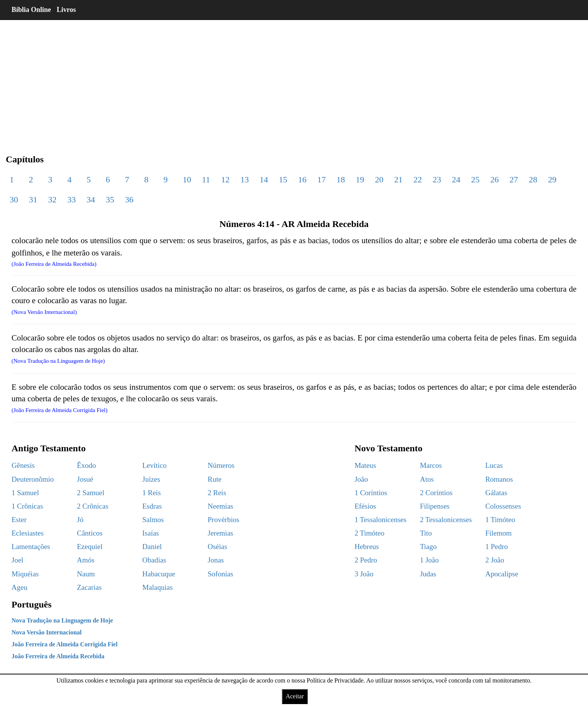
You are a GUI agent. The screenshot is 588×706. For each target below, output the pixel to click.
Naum (86, 574)
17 (321, 179)
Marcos (431, 465)
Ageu (19, 587)
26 (495, 179)
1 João (429, 560)
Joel (17, 560)
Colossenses (503, 506)
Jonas (216, 560)
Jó (80, 520)
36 (129, 199)
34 (91, 199)
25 (475, 179)
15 (283, 179)
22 (418, 179)
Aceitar (295, 696)
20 (379, 179)
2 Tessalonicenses (446, 520)
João (361, 479)
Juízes (151, 479)
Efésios (365, 506)
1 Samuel (25, 493)
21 (398, 179)
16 (302, 179)
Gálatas (496, 493)
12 (225, 179)
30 (14, 199)
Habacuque (159, 574)
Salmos (153, 520)
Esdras (152, 506)
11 (206, 179)
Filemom (499, 533)
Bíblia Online (31, 10)
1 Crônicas (27, 506)
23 (437, 179)
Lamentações (31, 547)
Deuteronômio (33, 479)
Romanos (499, 479)
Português (32, 604)
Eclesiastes (27, 533)
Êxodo (87, 465)
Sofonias (221, 574)
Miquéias (25, 574)
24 (456, 179)
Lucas (494, 465)
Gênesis (23, 465)
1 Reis (152, 493)
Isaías (151, 533)
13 (245, 179)
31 (33, 199)
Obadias (154, 560)
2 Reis (217, 493)
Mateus (365, 465)
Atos (427, 479)
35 (110, 199)
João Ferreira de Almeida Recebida (58, 656)
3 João (364, 574)
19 (360, 179)
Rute (215, 479)
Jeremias (220, 533)
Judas (428, 574)
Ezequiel (90, 547)
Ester (19, 520)
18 (341, 179)
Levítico (154, 465)
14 (264, 179)
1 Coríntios (371, 493)
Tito (426, 533)
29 (552, 179)
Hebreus (367, 547)
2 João (495, 560)
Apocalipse (502, 574)
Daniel (152, 547)
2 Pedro (366, 560)
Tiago (428, 547)
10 (187, 179)
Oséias (217, 547)
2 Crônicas (93, 506)
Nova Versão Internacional (47, 632)
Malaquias (157, 587)
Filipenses (435, 506)
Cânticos (90, 533)
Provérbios (223, 520)
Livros (67, 10)
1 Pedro (497, 547)
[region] (294, 81)
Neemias (220, 506)
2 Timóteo (370, 533)
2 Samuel (91, 493)
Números (221, 465)
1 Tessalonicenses (381, 520)
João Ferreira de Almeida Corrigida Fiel (65, 644)
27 (514, 179)
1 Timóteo (500, 520)
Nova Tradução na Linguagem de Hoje (62, 620)
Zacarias (89, 587)
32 (52, 199)
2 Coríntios (436, 493)
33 (72, 199)
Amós (86, 560)
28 (533, 179)
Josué (85, 479)
